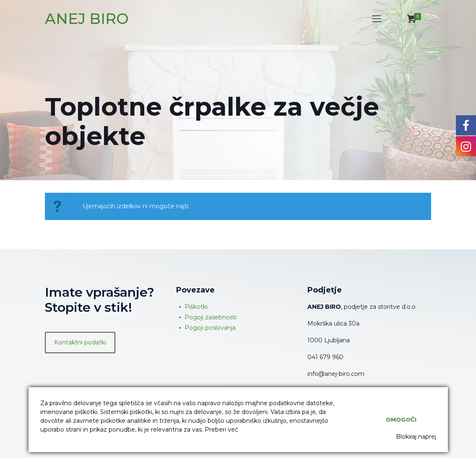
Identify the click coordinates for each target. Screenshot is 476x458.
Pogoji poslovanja (210, 328)
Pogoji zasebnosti (211, 317)
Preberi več (221, 430)
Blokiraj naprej (416, 437)
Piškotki (196, 307)
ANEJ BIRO (87, 19)
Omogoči (401, 419)
